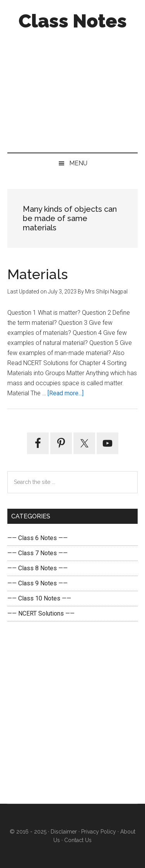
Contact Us (77, 840)
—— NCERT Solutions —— (41, 613)
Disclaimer (64, 832)
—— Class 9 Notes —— (38, 583)
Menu (78, 163)
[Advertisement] (73, 89)
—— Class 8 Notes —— (38, 568)
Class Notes (73, 21)
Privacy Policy (99, 832)
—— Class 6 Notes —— (38, 538)
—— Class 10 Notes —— (39, 598)
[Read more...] (66, 393)
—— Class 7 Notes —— (38, 553)
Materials (38, 274)
